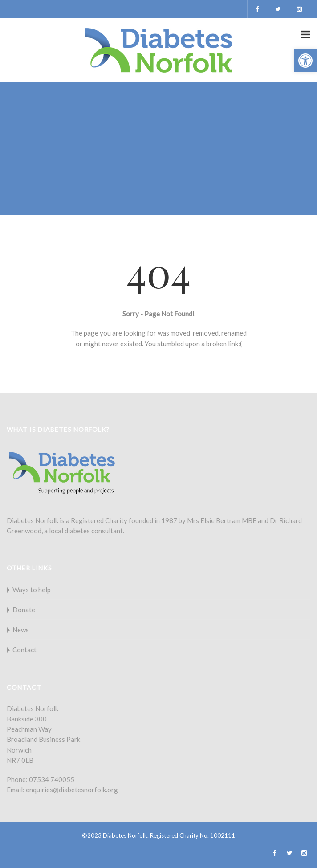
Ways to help (32, 590)
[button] (305, 61)
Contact (24, 650)
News (21, 630)
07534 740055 (52, 779)
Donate (24, 610)
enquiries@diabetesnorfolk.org (72, 790)
